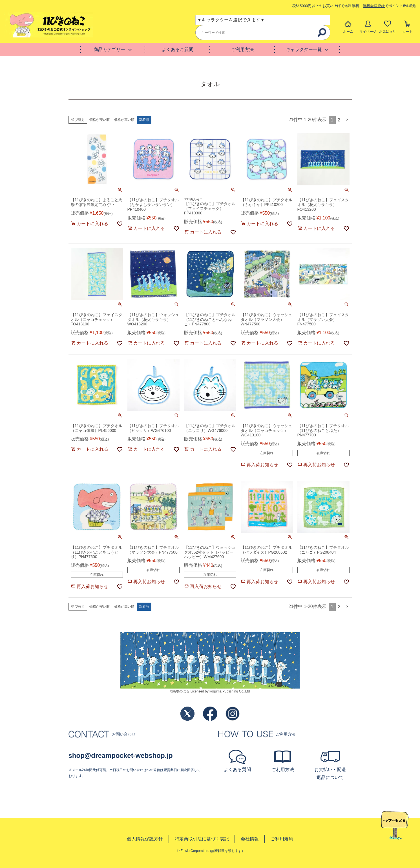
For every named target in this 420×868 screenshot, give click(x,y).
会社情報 (250, 839)
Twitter (187, 714)
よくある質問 (237, 770)
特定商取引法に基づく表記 (202, 839)
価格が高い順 (124, 120)
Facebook (210, 714)
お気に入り (388, 32)
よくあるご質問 (178, 49)
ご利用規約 (282, 839)
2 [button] (339, 120)
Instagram (233, 714)
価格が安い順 (100, 120)
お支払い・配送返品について (330, 773)
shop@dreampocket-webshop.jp (121, 755)
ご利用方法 (242, 49)
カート (407, 32)
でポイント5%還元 (389, 6)
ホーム (348, 32)
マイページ (368, 32)
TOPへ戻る (395, 825)
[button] (347, 120)
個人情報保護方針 (145, 839)
